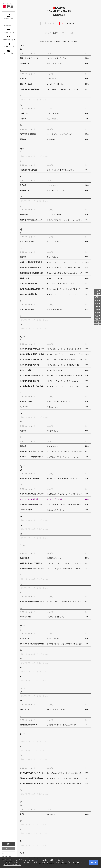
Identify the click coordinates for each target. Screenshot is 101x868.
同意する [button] (93, 863)
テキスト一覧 (70, 23)
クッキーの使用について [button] (12, 865)
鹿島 (8, 6)
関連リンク (5, 854)
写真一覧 (51, 23)
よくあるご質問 (6, 857)
